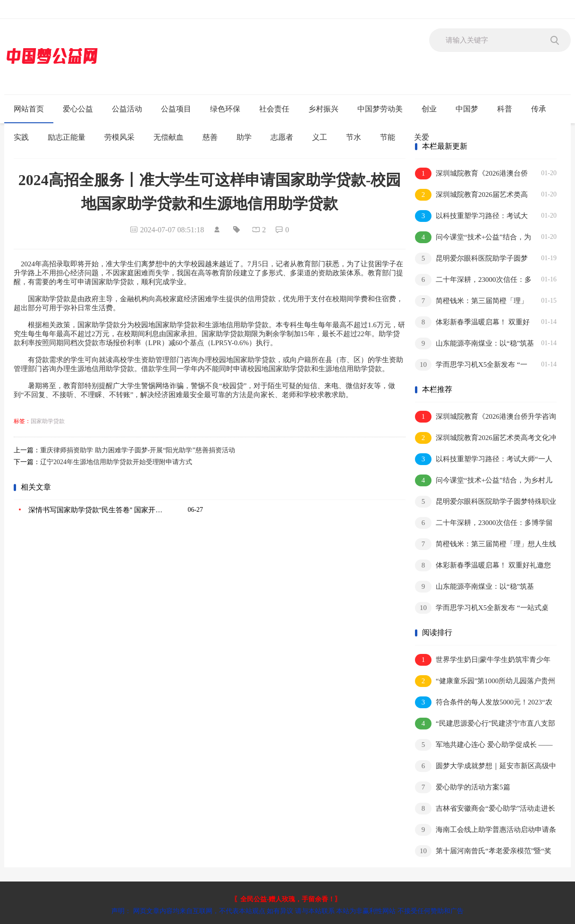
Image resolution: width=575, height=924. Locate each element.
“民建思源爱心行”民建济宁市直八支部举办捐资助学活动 (485, 724)
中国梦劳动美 (380, 109)
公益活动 (127, 109)
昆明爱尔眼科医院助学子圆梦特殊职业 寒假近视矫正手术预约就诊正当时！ (473, 259)
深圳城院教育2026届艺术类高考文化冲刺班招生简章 (471, 195)
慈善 (210, 137)
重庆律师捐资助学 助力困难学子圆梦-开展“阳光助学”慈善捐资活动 (138, 450)
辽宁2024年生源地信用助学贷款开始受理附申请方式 (116, 462)
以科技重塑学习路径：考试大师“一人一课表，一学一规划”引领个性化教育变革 (471, 216)
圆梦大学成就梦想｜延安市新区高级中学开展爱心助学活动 (486, 767)
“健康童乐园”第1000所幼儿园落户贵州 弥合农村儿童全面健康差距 (485, 682)
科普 (505, 109)
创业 (429, 109)
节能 (388, 137)
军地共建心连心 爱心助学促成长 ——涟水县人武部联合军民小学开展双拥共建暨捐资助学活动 (486, 745)
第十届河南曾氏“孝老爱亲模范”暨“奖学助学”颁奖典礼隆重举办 (483, 852)
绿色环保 (225, 109)
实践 (21, 137)
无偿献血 (169, 137)
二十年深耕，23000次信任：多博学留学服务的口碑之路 (473, 280)
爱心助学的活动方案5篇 (463, 787)
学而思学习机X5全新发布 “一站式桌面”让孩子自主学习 (471, 365)
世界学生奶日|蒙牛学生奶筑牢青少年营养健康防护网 (483, 660)
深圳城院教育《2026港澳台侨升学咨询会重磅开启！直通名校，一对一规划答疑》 (472, 174)
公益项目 (176, 109)
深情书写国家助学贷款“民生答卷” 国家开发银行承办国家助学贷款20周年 (97, 510)
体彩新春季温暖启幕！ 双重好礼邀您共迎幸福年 (472, 323)
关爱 (422, 137)
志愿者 (282, 137)
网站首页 (29, 109)
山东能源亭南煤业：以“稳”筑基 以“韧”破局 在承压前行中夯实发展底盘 (474, 344)
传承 (539, 109)
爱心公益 (78, 109)
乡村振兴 (323, 109)
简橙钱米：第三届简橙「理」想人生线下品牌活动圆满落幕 (471, 301)
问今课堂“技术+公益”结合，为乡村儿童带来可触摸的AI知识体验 (473, 238)
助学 (244, 137)
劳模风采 (119, 137)
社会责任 (274, 109)
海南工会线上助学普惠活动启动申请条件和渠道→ (486, 830)
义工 (320, 137)
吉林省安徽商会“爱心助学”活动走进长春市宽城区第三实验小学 (485, 809)
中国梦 (467, 109)
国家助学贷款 (48, 421)
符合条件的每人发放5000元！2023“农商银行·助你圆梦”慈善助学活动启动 (484, 703)
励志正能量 (67, 137)
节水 (354, 137)
